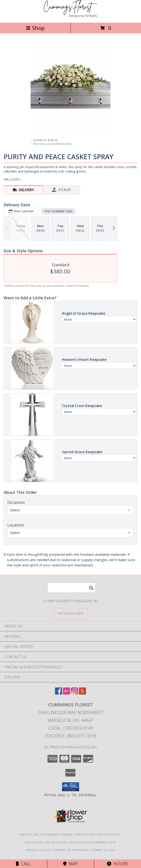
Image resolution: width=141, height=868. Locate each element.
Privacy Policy (38, 850)
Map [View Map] (70, 864)
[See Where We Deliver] (70, 613)
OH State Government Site (93, 842)
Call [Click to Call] (23, 864)
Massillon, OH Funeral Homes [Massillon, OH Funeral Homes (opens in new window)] (46, 834)
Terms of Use (104, 850)
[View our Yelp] (82, 693)
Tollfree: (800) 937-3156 (71, 736)
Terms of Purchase (72, 850)
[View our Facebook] (59, 693)
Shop (35, 28)
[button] (71, 787)
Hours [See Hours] (118, 864)
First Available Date (58, 211)
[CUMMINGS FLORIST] (70, 16)
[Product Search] (71, 588)
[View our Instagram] (74, 693)
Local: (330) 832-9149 (70, 728)
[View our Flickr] (67, 693)
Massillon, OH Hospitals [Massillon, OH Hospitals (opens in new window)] (99, 834)
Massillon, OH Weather (45, 842)
